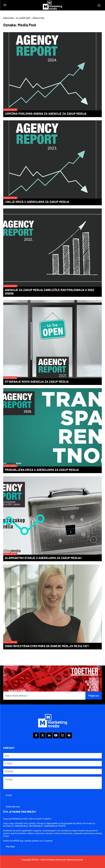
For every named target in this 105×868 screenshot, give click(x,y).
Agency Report (10, 110)
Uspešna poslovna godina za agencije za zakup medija (46, 114)
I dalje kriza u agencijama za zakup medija (37, 202)
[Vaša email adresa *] (44, 696)
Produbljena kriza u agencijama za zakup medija (42, 470)
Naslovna (9, 18)
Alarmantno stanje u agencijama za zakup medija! (43, 558)
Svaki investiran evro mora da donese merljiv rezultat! (47, 646)
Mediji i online (10, 642)
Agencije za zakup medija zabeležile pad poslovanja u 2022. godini (50, 292)
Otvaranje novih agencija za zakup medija (37, 382)
